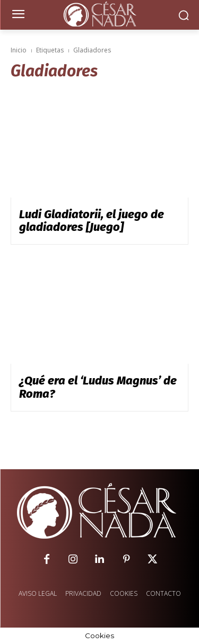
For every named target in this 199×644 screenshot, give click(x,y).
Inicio (19, 50)
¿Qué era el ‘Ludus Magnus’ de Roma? (98, 387)
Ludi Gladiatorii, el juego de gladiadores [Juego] (92, 221)
